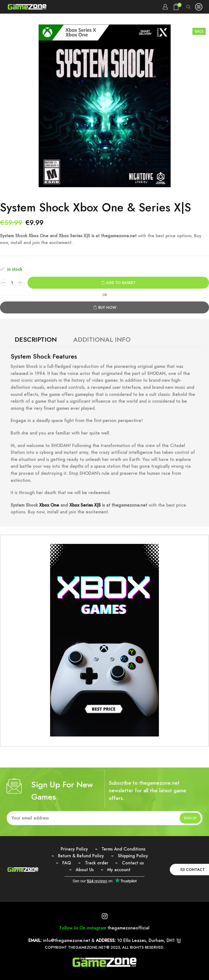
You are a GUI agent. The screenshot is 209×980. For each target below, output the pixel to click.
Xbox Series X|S (86, 505)
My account (119, 870)
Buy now (107, 307)
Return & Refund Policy (81, 856)
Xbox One (49, 505)
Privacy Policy (74, 849)
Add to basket (121, 283)
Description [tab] (36, 339)
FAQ (67, 863)
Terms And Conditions (123, 849)
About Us (85, 870)
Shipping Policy (133, 856)
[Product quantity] (12, 283)
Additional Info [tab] (102, 339)
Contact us (133, 863)
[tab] (36, 340)
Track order (97, 863)
